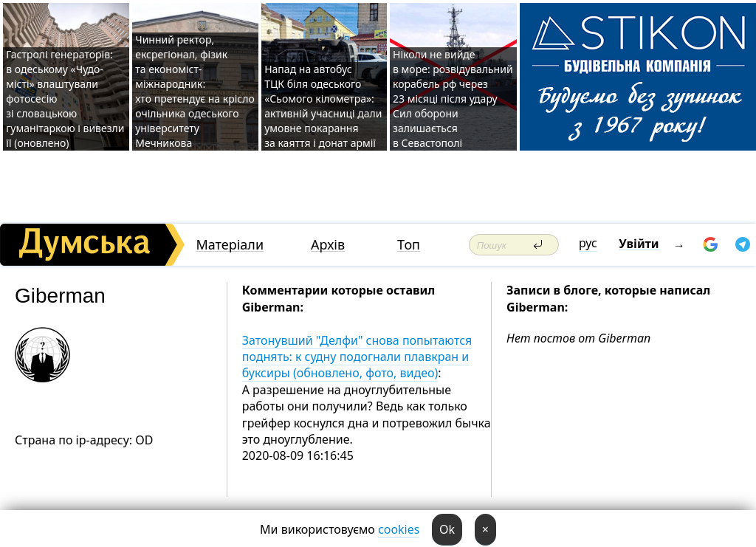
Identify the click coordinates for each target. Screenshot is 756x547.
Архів (328, 245)
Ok (447, 529)
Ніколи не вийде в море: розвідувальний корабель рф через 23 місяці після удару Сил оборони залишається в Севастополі (453, 99)
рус (588, 243)
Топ (409, 245)
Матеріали (230, 245)
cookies (399, 529)
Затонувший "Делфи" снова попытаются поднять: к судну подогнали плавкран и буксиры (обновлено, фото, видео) (357, 357)
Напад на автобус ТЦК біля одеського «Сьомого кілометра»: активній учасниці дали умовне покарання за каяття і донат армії (323, 106)
